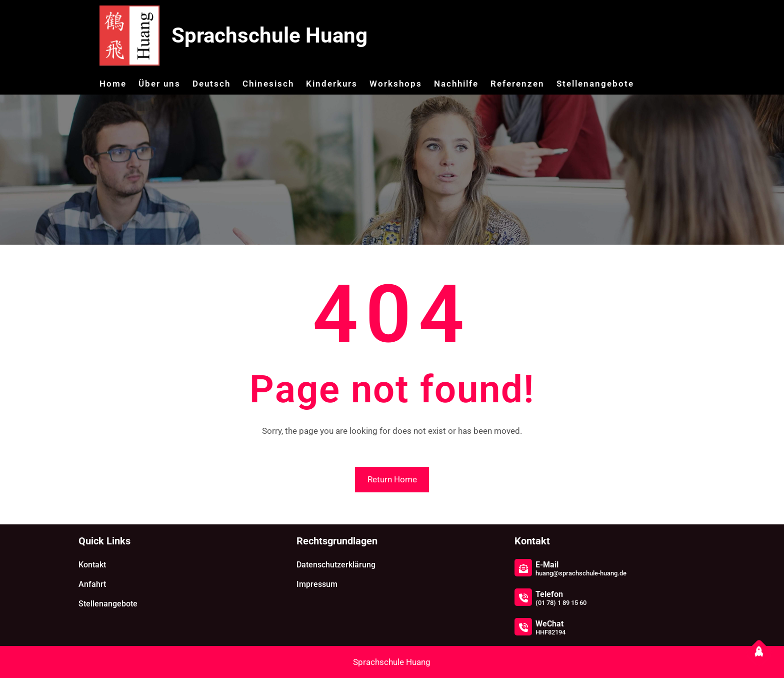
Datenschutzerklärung (336, 565)
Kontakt (92, 565)
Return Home (392, 479)
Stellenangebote (108, 604)
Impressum (317, 584)
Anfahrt (92, 584)
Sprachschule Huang (269, 35)
